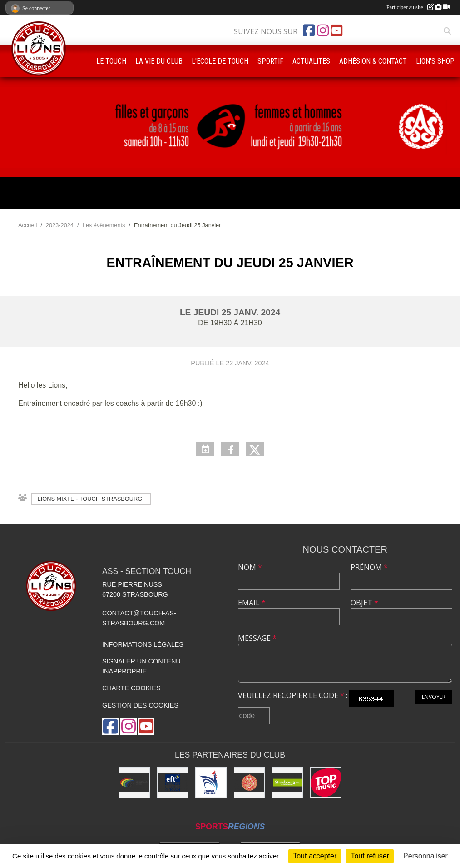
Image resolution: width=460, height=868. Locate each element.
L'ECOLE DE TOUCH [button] (220, 61)
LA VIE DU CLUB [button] (159, 61)
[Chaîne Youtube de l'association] (336, 30)
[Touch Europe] (173, 783)
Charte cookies (131, 688)
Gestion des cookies (140, 705)
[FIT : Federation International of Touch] (134, 783)
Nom (250, 567)
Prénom (369, 567)
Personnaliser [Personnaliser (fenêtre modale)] (425, 856)
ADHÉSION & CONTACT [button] (373, 61)
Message (257, 638)
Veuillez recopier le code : (293, 695)
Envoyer (434, 697)
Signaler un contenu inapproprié (141, 666)
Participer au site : (418, 7)
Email (252, 603)
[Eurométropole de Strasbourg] (287, 783)
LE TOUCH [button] (111, 61)
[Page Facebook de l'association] (309, 30)
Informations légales (143, 644)
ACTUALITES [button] (311, 61)
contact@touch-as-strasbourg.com (139, 618)
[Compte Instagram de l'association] (323, 30)
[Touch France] (211, 783)
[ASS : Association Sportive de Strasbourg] (249, 783)
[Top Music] (326, 783)
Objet (364, 603)
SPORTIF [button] (270, 61)
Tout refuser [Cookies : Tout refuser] (370, 856)
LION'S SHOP (435, 61)
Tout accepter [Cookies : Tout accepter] (315, 856)
